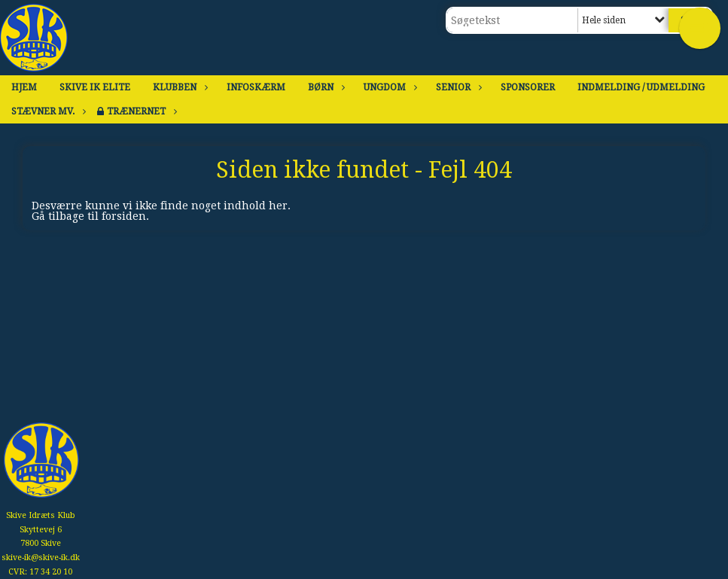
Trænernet (140, 111)
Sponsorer (528, 87)
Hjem (24, 87)
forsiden (124, 216)
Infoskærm (256, 87)
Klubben (178, 87)
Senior (457, 87)
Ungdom (388, 87)
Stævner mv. (47, 111)
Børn (324, 87)
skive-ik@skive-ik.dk (41, 558)
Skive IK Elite (95, 87)
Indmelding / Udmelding (641, 87)
